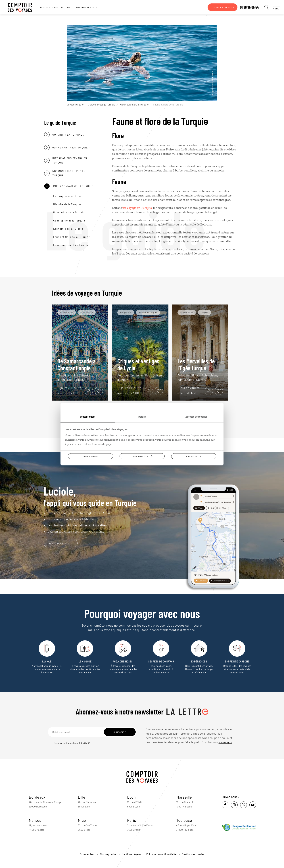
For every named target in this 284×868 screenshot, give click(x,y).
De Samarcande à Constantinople (80, 370)
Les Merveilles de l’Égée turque (200, 370)
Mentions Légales (131, 854)
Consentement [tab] (88, 416)
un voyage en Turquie (137, 208)
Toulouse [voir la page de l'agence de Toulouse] (184, 820)
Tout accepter (194, 456)
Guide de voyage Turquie (103, 104)
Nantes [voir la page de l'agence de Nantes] (35, 820)
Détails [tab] (142, 416)
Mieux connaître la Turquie (135, 104)
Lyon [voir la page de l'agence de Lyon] (131, 797)
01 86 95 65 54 (246, 7)
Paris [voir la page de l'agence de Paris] (132, 820)
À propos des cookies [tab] (196, 416)
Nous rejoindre (108, 854)
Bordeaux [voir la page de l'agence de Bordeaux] (37, 797)
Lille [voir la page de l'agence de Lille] (82, 797)
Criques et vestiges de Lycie (140, 370)
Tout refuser (90, 456)
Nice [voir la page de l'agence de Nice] (82, 820)
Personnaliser (142, 456)
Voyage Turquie (76, 104)
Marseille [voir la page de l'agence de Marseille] (184, 797)
